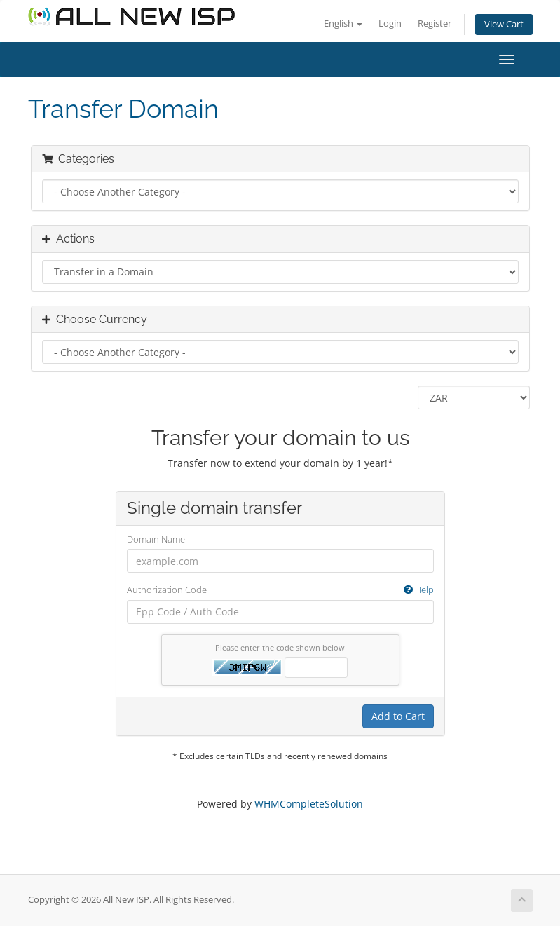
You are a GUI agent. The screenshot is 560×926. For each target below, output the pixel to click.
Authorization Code (280, 590)
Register (435, 23)
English (343, 23)
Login (390, 23)
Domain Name (156, 539)
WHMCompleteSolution (309, 804)
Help (419, 590)
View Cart (504, 24)
